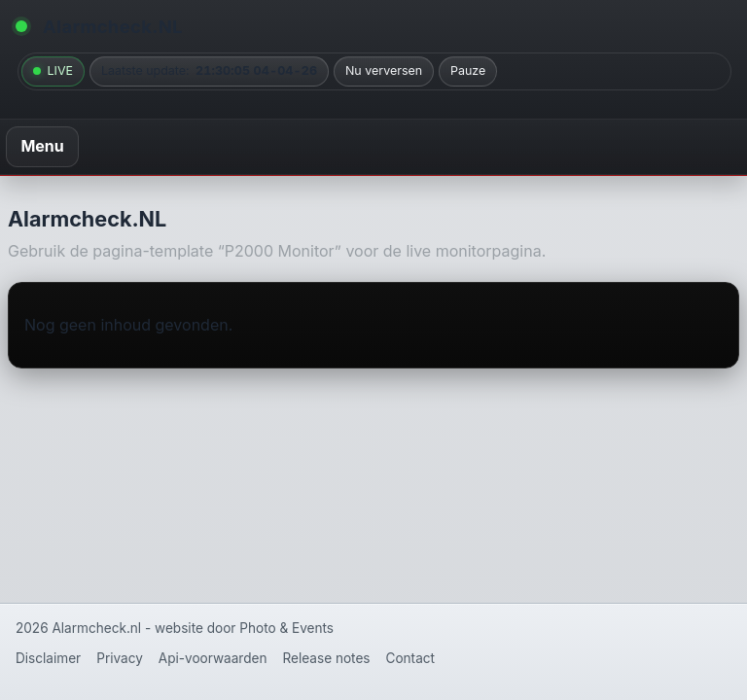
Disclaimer (48, 658)
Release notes (327, 658)
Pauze (468, 70)
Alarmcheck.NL (113, 26)
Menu (42, 146)
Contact (410, 658)
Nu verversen (384, 70)
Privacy (120, 658)
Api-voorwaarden (213, 658)
